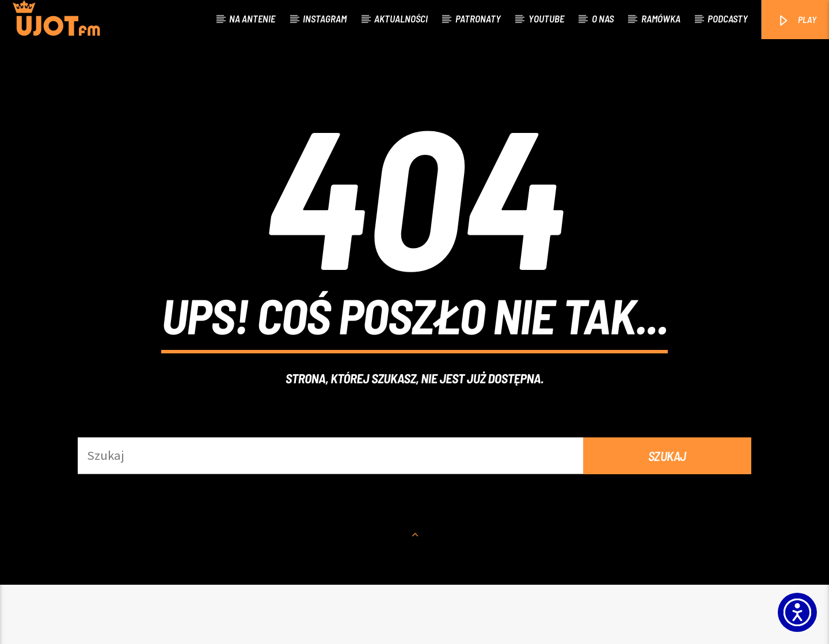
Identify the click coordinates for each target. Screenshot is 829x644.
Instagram (325, 18)
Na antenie (252, 18)
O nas (603, 18)
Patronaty (478, 18)
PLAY (796, 20)
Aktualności (401, 18)
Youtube (546, 18)
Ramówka (661, 18)
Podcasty (728, 18)
